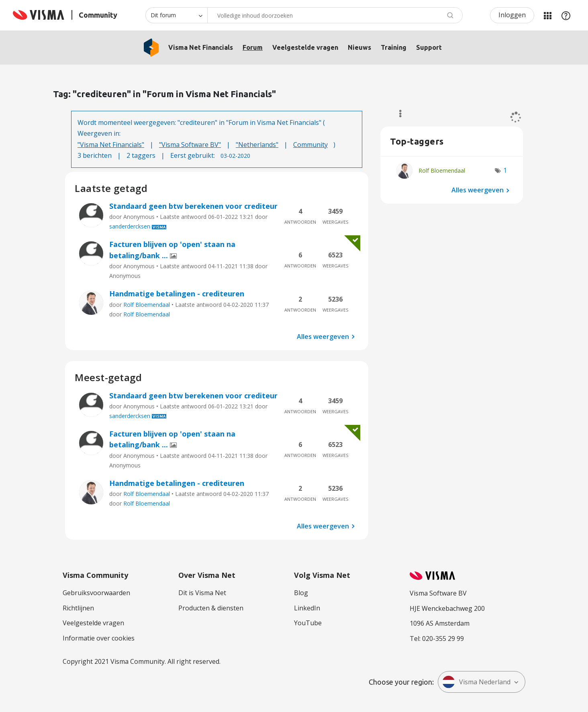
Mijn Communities (547, 15)
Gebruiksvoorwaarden (96, 593)
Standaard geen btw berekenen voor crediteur (193, 206)
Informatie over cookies (99, 638)
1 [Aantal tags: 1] (505, 170)
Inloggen (512, 15)
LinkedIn (307, 608)
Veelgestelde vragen (305, 47)
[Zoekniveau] (176, 15)
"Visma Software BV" (190, 145)
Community (310, 145)
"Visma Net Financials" (111, 145)
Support (429, 47)
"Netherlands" (257, 145)
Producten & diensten (211, 608)
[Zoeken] (335, 15)
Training (394, 47)
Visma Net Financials (201, 47)
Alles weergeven (323, 337)
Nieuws (359, 47)
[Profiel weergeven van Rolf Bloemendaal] (442, 170)
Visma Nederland (476, 682)
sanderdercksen (130, 226)
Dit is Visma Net (202, 593)
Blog (301, 593)
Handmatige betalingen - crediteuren (177, 294)
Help (566, 15)
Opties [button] (397, 114)
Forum (253, 47)
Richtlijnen (78, 608)
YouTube (308, 623)
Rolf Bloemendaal (147, 305)
